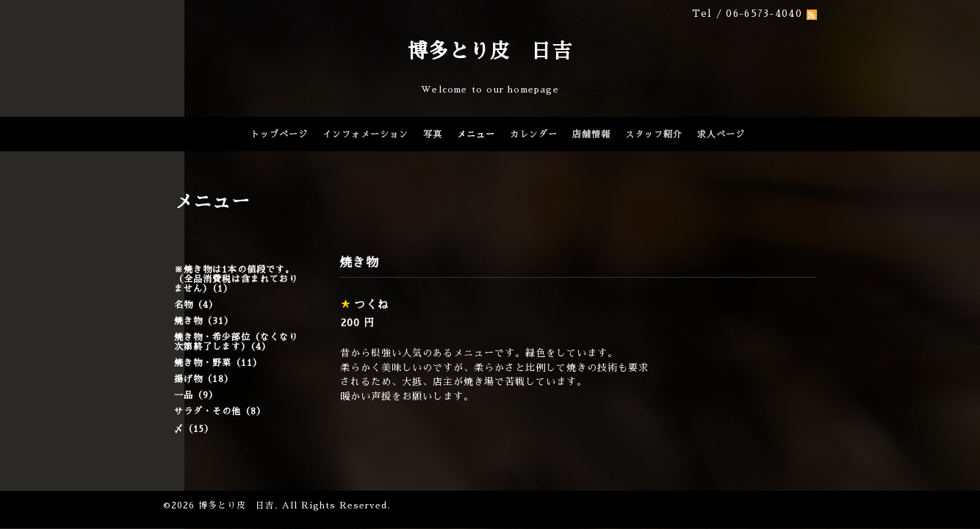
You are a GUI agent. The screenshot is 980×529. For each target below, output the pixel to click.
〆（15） (194, 429)
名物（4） (196, 305)
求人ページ (721, 134)
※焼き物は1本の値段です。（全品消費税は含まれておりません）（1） (236, 279)
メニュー (476, 134)
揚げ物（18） (204, 379)
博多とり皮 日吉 (490, 51)
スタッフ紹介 (654, 134)
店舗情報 (591, 134)
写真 (433, 134)
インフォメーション (365, 134)
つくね (372, 305)
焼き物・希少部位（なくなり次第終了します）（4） (236, 342)
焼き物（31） (204, 321)
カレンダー (534, 134)
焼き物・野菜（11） (218, 363)
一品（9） (196, 395)
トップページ (279, 134)
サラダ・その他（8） (220, 411)
